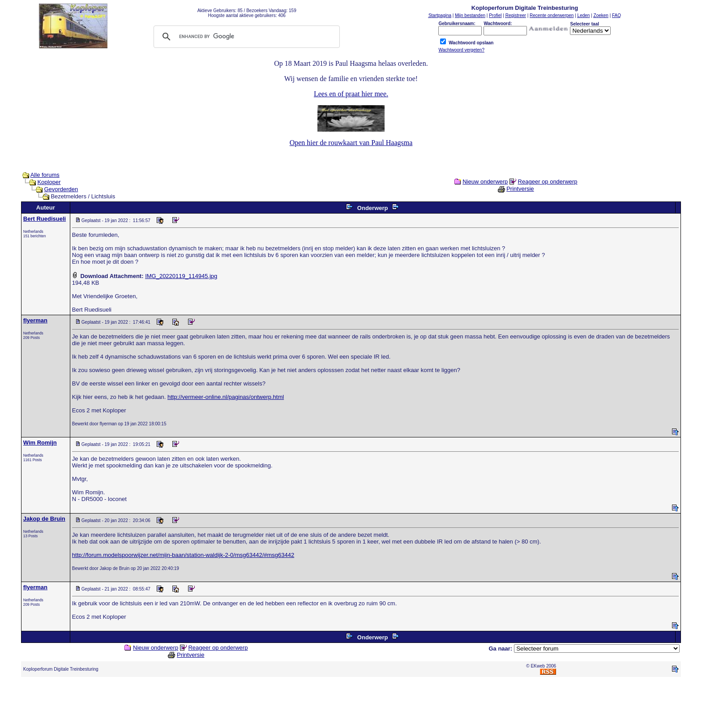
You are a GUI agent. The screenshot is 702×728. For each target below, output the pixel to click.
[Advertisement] (351, 704)
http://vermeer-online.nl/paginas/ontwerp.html (226, 397)
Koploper (49, 182)
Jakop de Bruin (44, 519)
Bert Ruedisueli (45, 219)
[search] (245, 37)
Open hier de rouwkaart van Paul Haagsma (351, 143)
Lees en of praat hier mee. (351, 94)
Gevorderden (61, 189)
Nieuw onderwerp (485, 182)
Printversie (520, 189)
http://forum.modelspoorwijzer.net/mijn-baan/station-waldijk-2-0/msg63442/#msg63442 (183, 555)
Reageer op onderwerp (548, 182)
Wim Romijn (40, 443)
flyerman (35, 320)
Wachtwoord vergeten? (461, 50)
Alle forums (45, 175)
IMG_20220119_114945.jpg (181, 276)
